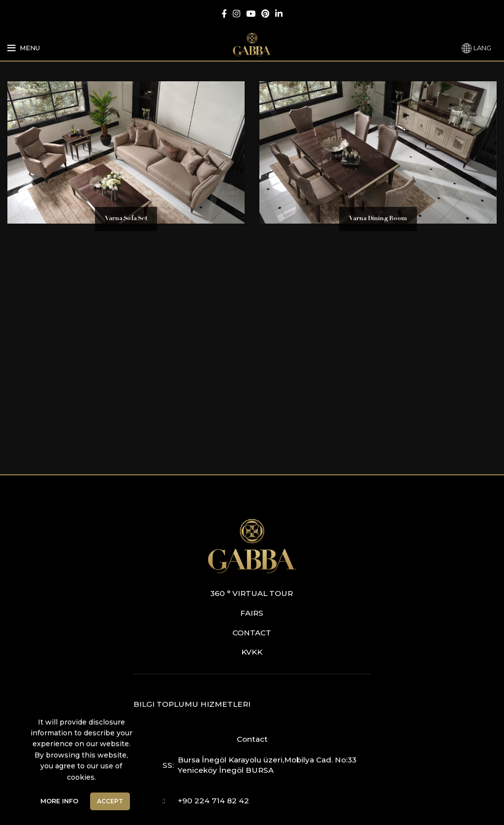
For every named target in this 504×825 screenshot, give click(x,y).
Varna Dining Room (378, 219)
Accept (110, 801)
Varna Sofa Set (126, 219)
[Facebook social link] (224, 14)
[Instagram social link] (236, 14)
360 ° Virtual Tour (252, 593)
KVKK (252, 652)
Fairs (252, 613)
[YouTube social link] (251, 14)
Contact (252, 633)
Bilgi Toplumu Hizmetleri (192, 704)
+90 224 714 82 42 (213, 801)
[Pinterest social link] (265, 14)
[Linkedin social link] (279, 14)
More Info (59, 801)
